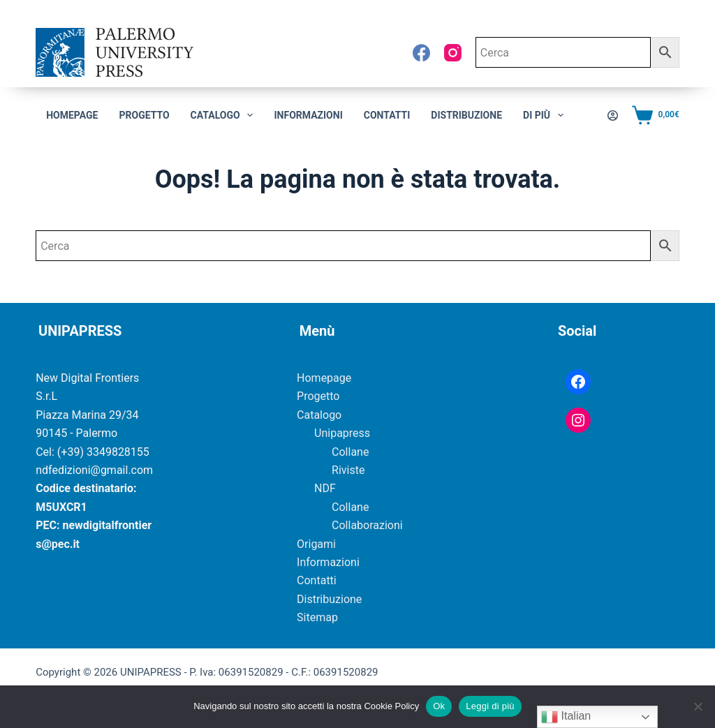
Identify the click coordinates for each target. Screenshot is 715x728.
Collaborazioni (367, 525)
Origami (316, 544)
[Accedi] (613, 116)
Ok (439, 706)
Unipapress (342, 433)
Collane (350, 452)
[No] (698, 706)
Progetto (144, 115)
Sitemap (317, 617)
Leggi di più (490, 706)
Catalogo (319, 415)
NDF (325, 488)
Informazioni (308, 115)
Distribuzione (466, 115)
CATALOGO (225, 115)
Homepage (72, 115)
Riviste (348, 470)
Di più (546, 115)
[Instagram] (453, 53)
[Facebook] (421, 53)
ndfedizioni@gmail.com (94, 470)
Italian (566, 717)
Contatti (387, 115)
